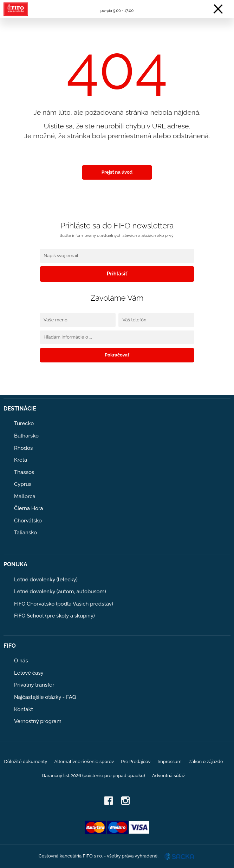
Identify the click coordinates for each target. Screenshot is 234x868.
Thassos (24, 472)
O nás (21, 661)
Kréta (21, 460)
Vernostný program (38, 721)
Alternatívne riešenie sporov (84, 762)
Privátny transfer (34, 685)
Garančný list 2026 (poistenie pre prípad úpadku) (93, 776)
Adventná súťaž (169, 776)
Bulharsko (26, 436)
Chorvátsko (28, 521)
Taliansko (25, 533)
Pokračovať (117, 355)
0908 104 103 (117, 5)
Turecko (24, 423)
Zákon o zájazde (206, 762)
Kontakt (24, 709)
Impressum (169, 762)
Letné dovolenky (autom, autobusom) (60, 592)
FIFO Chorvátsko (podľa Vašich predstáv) (64, 604)
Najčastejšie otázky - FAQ (45, 697)
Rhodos (23, 448)
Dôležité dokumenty (25, 762)
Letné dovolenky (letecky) (46, 580)
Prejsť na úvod (117, 172)
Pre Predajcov (136, 762)
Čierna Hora (29, 508)
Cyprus (23, 484)
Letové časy (29, 673)
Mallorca (25, 496)
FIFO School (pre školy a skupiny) (54, 616)
